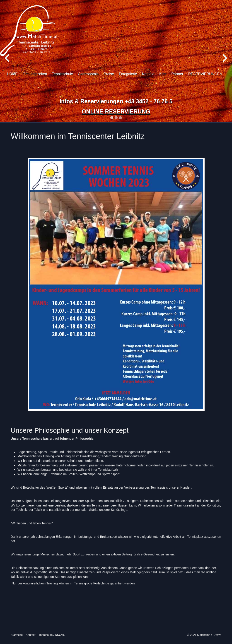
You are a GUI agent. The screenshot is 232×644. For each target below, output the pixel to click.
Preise (109, 74)
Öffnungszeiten (35, 74)
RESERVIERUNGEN (205, 74)
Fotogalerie (128, 74)
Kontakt (148, 74)
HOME (12, 74)
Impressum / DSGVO (52, 635)
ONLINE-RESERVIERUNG (116, 111)
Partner (177, 74)
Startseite (17, 635)
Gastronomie (88, 74)
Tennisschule (62, 74)
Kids (163, 74)
